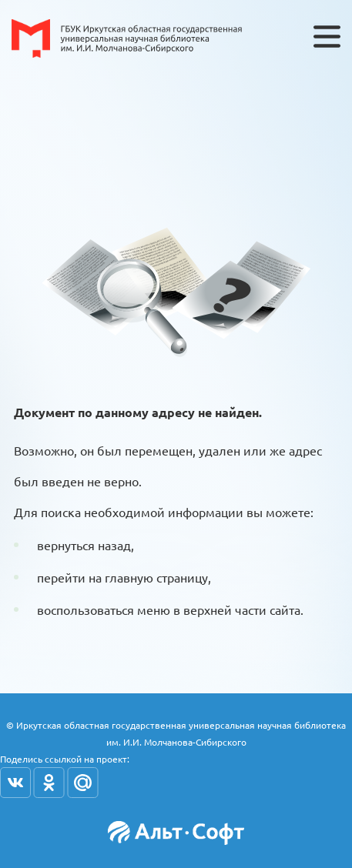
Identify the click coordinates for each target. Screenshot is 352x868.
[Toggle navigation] (327, 37)
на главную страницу (148, 577)
